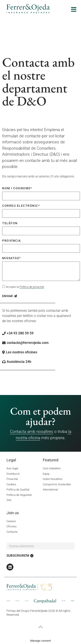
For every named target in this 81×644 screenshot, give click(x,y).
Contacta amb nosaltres (32, 432)
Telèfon (10, 223)
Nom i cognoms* (17, 188)
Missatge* (12, 258)
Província (12, 241)
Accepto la (25, 287)
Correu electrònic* (21, 206)
